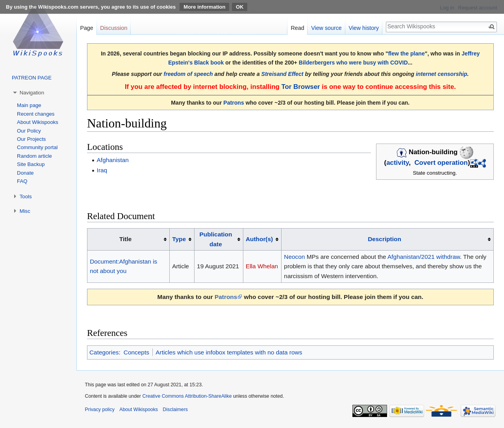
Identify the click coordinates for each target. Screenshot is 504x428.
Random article (34, 156)
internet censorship (442, 74)
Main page (29, 105)
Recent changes (36, 114)
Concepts (136, 352)
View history (364, 28)
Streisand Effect (283, 74)
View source (326, 28)
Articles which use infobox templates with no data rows (229, 352)
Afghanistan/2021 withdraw (424, 257)
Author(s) (259, 239)
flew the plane (407, 53)
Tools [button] (26, 196)
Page (86, 28)
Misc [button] (25, 211)
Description (384, 239)
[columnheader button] (182, 240)
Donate (25, 173)
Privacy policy (100, 410)
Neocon (294, 257)
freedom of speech (188, 74)
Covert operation (441, 163)
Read (297, 28)
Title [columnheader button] (125, 239)
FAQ (22, 181)
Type (179, 239)
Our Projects (31, 139)
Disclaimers (175, 410)
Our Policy (29, 131)
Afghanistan (113, 160)
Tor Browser (300, 87)
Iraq (102, 170)
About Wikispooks (38, 122)
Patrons (233, 103)
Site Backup (31, 164)
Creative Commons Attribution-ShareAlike (187, 396)
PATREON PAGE (32, 78)
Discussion (114, 28)
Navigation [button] (32, 93)
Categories (104, 352)
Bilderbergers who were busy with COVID (353, 63)
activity (397, 163)
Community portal (37, 147)
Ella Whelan (262, 266)
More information (204, 7)
